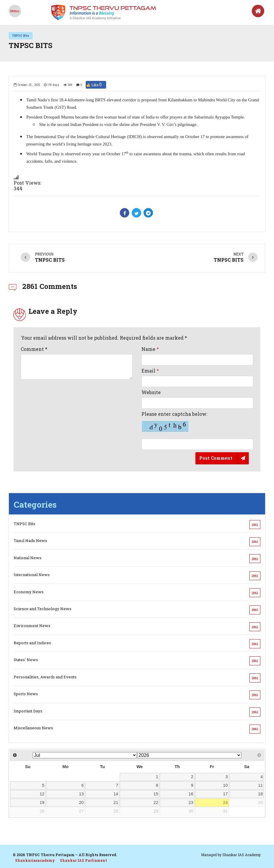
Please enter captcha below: (174, 422)
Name (150, 349)
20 (81, 803)
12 (42, 794)
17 (225, 794)
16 (191, 794)
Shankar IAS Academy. (242, 855)
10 (225, 785)
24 (225, 803)
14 (116, 794)
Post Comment (216, 458)
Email (150, 371)
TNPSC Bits (21, 36)
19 (42, 803)
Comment (34, 349)
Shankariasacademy (35, 860)
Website (151, 392)
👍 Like (96, 85)
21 (116, 803)
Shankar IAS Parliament (83, 860)
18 (260, 794)
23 (191, 803)
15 (156, 794)
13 (81, 794)
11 (260, 785)
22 (156, 803)
